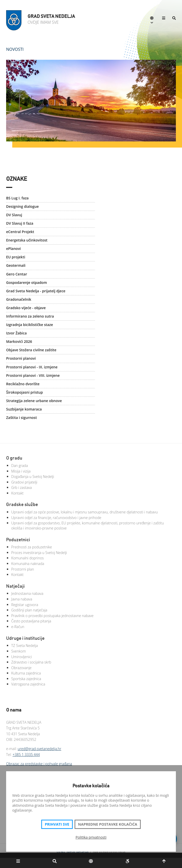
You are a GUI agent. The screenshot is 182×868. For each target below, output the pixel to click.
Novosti (15, 49)
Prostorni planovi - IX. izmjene (32, 367)
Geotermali (16, 265)
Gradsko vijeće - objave (26, 308)
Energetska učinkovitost (27, 240)
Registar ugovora (25, 605)
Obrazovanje (21, 668)
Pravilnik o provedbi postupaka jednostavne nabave (52, 616)
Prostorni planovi (21, 358)
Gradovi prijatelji (24, 482)
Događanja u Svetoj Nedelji (33, 477)
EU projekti (16, 257)
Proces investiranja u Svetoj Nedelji (39, 553)
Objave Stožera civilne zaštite (31, 350)
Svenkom (19, 651)
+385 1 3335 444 (26, 755)
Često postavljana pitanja (31, 621)
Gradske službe (22, 505)
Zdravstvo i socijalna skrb (31, 662)
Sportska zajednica (26, 679)
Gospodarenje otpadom (27, 282)
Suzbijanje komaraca (24, 409)
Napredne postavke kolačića (108, 824)
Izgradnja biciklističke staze (30, 325)
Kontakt (17, 493)
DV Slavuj (14, 215)
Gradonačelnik (19, 299)
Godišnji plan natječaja (29, 610)
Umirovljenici (22, 657)
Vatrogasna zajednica (28, 684)
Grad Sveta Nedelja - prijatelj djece (36, 291)
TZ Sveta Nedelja (25, 646)
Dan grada (20, 466)
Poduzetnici (18, 540)
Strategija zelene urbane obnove (34, 401)
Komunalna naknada (28, 564)
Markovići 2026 (19, 341)
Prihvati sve (57, 824)
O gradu (14, 458)
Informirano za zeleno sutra (30, 316)
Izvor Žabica (16, 333)
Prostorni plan (23, 569)
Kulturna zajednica (26, 673)
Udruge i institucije (25, 638)
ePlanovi (14, 249)
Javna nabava (22, 599)
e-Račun (18, 627)
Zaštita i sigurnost (21, 418)
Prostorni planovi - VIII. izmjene (33, 375)
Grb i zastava (22, 487)
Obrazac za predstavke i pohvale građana (39, 764)
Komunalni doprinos (27, 558)
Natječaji (15, 586)
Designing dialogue (22, 206)
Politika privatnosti (91, 837)
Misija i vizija (21, 471)
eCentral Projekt (20, 232)
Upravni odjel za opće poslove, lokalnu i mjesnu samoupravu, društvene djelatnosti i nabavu (84, 512)
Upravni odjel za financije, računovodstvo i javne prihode (56, 518)
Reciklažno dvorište (23, 384)
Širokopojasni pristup (25, 392)
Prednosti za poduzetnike (32, 547)
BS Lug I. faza (17, 198)
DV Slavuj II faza (20, 223)
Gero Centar (17, 274)
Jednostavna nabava (27, 593)
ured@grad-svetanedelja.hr (39, 749)
